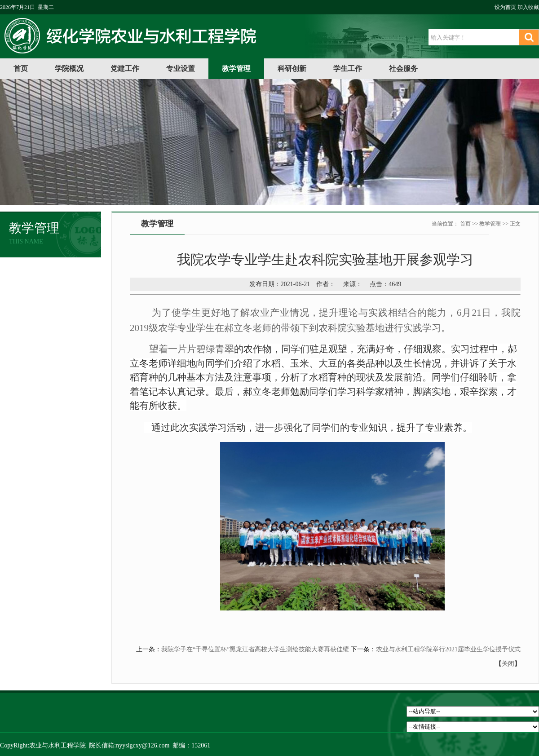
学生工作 (348, 69)
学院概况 (69, 69)
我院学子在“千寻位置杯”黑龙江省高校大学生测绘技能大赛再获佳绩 (255, 649)
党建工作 (125, 69)
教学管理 (236, 69)
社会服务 (403, 69)
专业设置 (181, 69)
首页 (21, 69)
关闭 (508, 664)
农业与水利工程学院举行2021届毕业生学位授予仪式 (448, 649)
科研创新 (292, 69)
